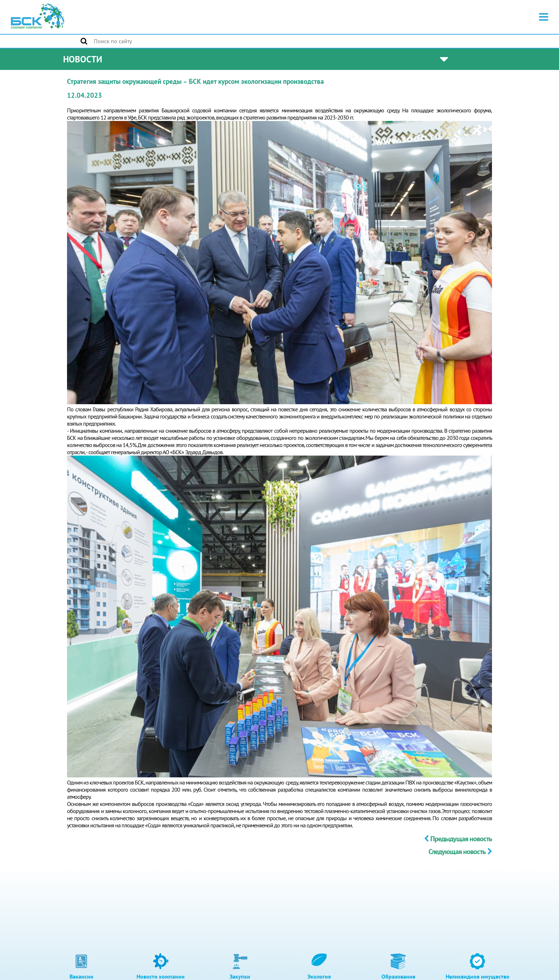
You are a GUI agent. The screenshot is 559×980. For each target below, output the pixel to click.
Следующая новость (460, 852)
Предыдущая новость (458, 839)
